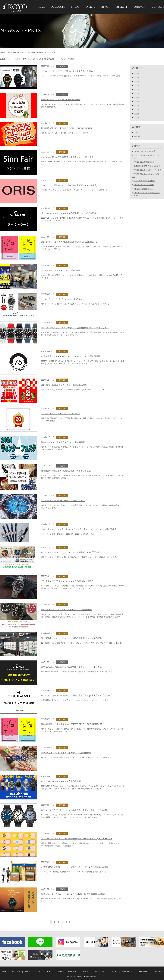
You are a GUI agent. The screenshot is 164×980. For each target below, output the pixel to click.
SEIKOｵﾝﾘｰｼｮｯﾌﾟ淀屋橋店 (144, 181)
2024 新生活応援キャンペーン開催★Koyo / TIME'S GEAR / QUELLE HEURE (76, 838)
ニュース (137, 132)
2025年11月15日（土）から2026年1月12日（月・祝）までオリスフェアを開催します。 (76, 190)
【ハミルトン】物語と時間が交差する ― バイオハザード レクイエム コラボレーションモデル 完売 (80, 76)
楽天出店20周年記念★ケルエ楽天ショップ (61, 413)
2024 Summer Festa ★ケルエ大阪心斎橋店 (61, 781)
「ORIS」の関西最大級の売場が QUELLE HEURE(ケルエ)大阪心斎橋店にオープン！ (75, 872)
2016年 (136, 114)
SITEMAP (114, 972)
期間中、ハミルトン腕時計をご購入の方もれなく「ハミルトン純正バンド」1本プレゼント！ (78, 304)
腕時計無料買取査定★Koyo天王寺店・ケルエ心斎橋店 (66, 471)
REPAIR (106, 7)
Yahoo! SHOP (144, 972)
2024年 (136, 81)
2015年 (136, 118)
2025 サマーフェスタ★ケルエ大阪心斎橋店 (61, 270)
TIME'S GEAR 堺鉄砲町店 (144, 162)
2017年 (136, 109)
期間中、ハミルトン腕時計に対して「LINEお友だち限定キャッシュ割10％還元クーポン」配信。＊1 (81, 557)
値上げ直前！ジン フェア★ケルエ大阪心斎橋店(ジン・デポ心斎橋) (72, 638)
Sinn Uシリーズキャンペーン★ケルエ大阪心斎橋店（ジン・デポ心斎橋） (75, 328)
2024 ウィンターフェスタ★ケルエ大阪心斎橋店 (63, 442)
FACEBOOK (158, 972)
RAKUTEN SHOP (128, 972)
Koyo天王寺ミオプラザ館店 (144, 151)
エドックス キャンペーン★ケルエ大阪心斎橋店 (63, 501)
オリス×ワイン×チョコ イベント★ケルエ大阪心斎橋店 (66, 753)
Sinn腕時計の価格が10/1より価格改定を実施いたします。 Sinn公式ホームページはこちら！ (78, 672)
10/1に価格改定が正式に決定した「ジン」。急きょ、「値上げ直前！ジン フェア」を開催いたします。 (82, 643)
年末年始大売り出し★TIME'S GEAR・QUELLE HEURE (67, 128)
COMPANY (140, 7)
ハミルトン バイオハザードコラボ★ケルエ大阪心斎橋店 (67, 71)
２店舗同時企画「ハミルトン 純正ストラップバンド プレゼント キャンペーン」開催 (75, 700)
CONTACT (158, 7)
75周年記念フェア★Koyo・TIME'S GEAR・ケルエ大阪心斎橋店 (71, 356)
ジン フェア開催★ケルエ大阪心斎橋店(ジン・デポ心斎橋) (68, 157)
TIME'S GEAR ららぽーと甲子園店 (147, 170)
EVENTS (90, 7)
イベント (137, 136)
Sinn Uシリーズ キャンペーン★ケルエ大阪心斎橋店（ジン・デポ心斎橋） (75, 810)
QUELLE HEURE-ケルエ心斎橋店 (147, 166)
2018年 (136, 106)
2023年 (136, 85)
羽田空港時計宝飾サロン (143, 189)
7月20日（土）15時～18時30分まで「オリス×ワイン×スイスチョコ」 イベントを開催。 (76, 757)
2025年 (136, 77)
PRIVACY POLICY (99, 972)
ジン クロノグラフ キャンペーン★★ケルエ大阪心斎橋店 (67, 581)
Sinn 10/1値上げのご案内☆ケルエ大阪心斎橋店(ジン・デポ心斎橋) (72, 667)
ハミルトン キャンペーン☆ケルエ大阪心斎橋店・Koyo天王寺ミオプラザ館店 (76, 695)
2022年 (136, 89)
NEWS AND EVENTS (17, 52)
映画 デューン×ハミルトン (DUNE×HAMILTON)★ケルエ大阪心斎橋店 (73, 894)
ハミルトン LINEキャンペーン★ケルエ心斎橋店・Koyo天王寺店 (71, 552)
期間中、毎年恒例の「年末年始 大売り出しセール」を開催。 (65, 133)
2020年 (136, 97)
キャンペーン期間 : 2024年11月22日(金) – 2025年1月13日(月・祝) (67, 534)
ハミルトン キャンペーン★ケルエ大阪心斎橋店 (63, 299)
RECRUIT (122, 7)
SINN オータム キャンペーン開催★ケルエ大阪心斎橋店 (67, 610)
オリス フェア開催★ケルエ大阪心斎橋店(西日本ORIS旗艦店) (69, 185)
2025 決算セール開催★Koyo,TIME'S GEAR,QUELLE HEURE (69, 242)
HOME (41, 7)
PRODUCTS (58, 7)
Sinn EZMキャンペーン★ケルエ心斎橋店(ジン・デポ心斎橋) (69, 213)
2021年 (136, 93)
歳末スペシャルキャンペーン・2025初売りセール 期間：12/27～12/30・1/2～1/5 (73, 390)
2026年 (136, 73)
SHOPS (75, 7)
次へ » (71, 922)
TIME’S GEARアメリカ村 (144, 185)
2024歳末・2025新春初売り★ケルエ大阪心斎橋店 (64, 385)
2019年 (136, 101)
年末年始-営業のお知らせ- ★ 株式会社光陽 (61, 100)
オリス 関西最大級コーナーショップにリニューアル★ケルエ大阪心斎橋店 (75, 867)
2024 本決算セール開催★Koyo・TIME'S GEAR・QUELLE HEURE (72, 724)
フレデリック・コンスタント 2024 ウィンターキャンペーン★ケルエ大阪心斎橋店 (79, 529)
